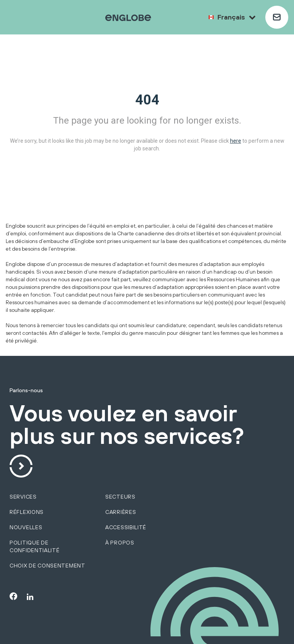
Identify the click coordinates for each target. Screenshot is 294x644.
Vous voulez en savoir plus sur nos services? (127, 425)
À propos (120, 543)
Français (237, 17)
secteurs (120, 497)
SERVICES (23, 497)
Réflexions (27, 512)
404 (147, 100)
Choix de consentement (47, 566)
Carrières (121, 512)
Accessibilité (126, 527)
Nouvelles (26, 527)
